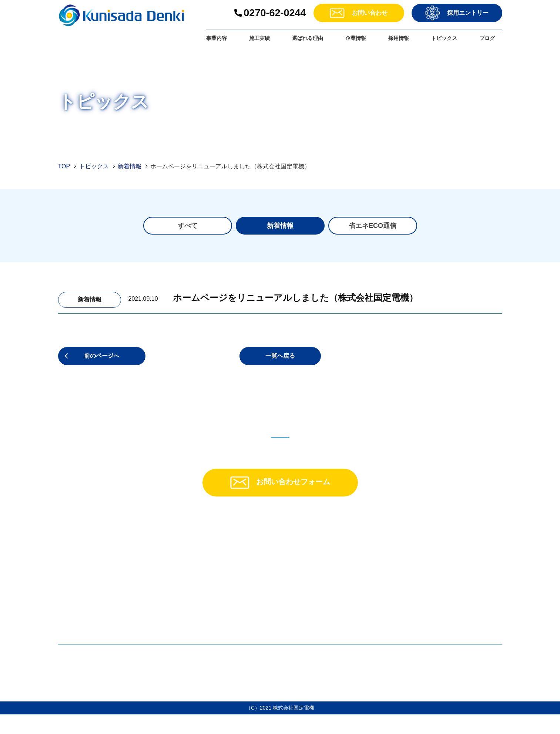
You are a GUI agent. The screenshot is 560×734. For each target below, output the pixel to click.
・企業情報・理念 (348, 556)
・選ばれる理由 (345, 546)
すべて (188, 226)
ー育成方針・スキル (473, 566)
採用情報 (399, 38)
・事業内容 (212, 556)
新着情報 (130, 166)
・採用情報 (452, 546)
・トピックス (342, 587)
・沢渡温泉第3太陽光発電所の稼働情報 (376, 610)
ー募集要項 (461, 556)
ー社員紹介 (461, 577)
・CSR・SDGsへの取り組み (362, 566)
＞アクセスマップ (83, 625)
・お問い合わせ (458, 597)
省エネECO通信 (373, 226)
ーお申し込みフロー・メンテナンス (250, 597)
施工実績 (259, 38)
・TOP (206, 546)
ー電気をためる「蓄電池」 (238, 566)
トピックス (444, 38)
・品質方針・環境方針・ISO (362, 577)
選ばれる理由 (308, 38)
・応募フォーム (458, 587)
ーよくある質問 (223, 608)
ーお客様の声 (220, 618)
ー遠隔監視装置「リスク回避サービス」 (256, 587)
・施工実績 (212, 628)
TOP (64, 166)
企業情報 (356, 38)
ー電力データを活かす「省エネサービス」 (259, 577)
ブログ (487, 38)
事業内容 (217, 38)
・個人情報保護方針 (464, 608)
